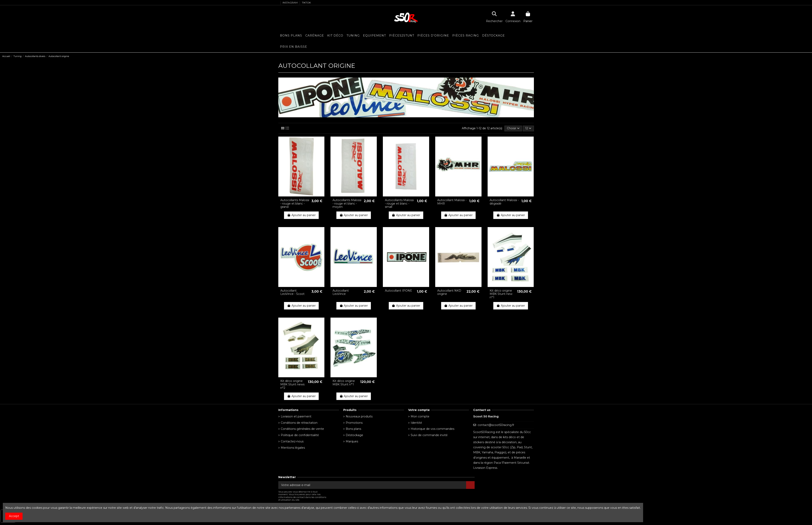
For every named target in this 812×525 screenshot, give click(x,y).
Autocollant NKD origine (449, 292)
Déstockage (354, 435)
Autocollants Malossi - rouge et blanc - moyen (347, 204)
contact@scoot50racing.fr (496, 425)
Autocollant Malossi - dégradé (504, 202)
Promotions (354, 423)
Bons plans (353, 429)
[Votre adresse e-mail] (372, 485)
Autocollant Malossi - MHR (452, 202)
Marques (352, 441)
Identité (416, 423)
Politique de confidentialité (300, 435)
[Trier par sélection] (513, 129)
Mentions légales (293, 448)
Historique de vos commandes (432, 429)
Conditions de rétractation (299, 423)
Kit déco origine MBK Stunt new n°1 (501, 294)
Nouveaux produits (359, 416)
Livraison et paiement (296, 416)
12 (528, 128)
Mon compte (420, 416)
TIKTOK (306, 3)
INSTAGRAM (290, 3)
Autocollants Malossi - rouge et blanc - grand (295, 204)
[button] (374, 36)
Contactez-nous (292, 441)
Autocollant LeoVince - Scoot (292, 292)
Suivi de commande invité (429, 435)
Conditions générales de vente (302, 429)
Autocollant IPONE (398, 291)
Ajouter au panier (301, 215)
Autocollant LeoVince (341, 292)
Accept (14, 516)
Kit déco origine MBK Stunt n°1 (344, 383)
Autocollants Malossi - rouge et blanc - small (399, 204)
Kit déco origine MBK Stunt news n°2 (292, 384)
